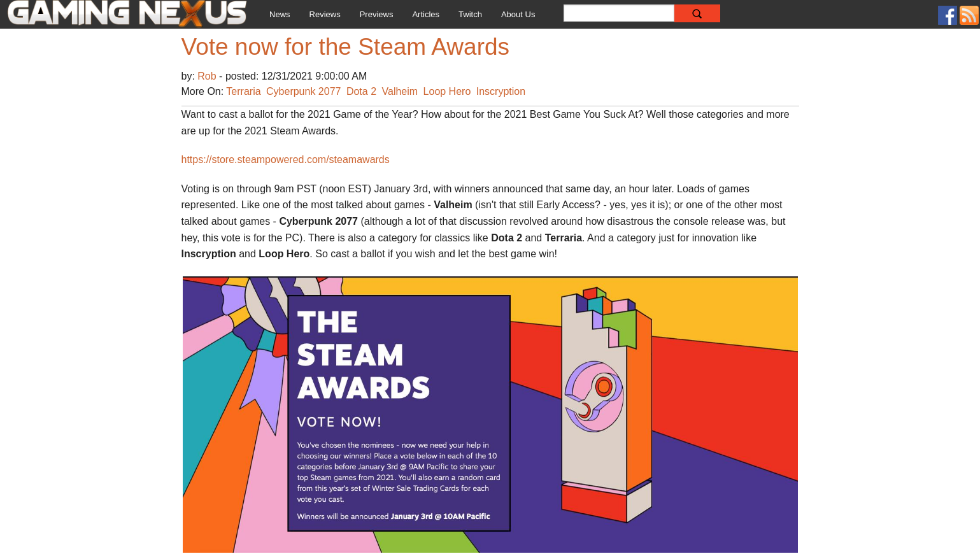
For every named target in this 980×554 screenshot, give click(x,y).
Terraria (243, 91)
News (280, 14)
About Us (518, 14)
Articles (426, 14)
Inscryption (501, 91)
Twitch (470, 14)
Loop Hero (447, 91)
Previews (377, 14)
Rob (208, 76)
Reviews (325, 14)
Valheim (400, 91)
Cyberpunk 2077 (303, 91)
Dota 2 (361, 91)
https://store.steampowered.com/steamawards (286, 160)
